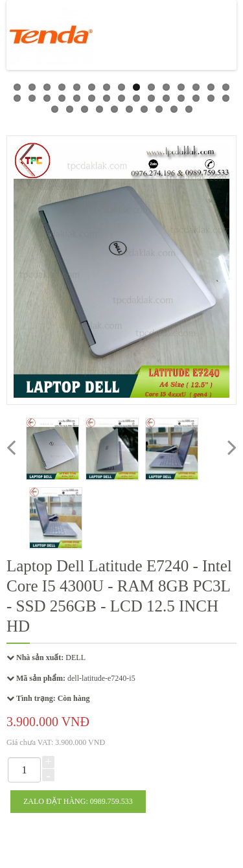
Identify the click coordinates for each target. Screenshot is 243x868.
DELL (75, 657)
